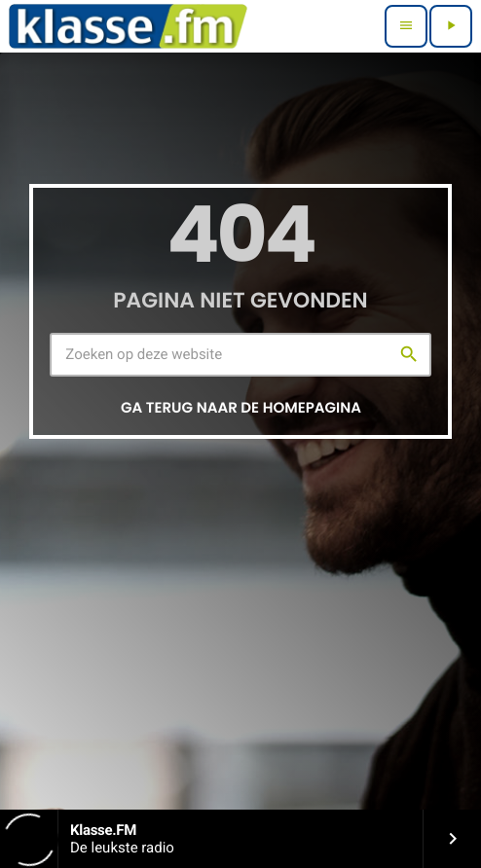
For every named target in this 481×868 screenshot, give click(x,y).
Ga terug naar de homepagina (241, 408)
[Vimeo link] (128, 26)
